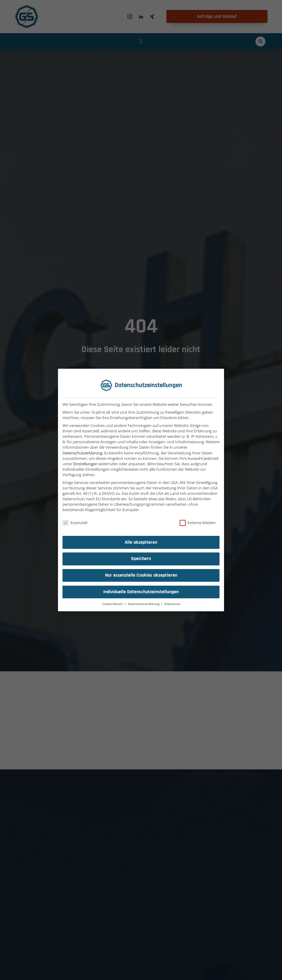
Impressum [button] (172, 604)
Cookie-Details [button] (113, 604)
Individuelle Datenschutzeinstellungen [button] (141, 592)
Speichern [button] (141, 559)
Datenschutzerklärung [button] (144, 604)
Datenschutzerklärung (82, 453)
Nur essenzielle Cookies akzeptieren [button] (141, 575)
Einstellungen (85, 464)
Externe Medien (198, 523)
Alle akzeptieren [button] (141, 542)
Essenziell (75, 523)
